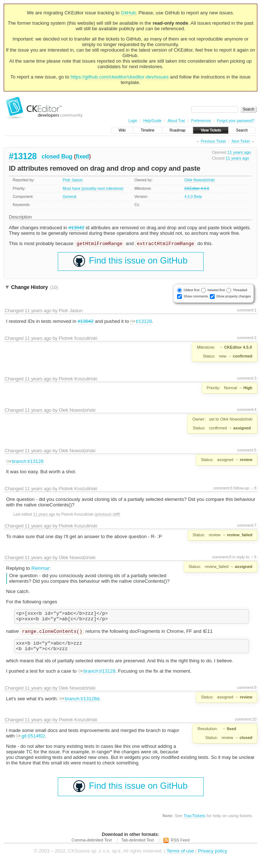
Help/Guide (152, 121)
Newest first (216, 291)
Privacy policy (212, 857)
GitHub (128, 13)
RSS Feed (180, 846)
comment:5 (247, 451)
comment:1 (247, 311)
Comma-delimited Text (91, 846)
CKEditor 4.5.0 (197, 189)
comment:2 (247, 338)
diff (116, 515)
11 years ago (239, 152)
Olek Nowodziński (200, 180)
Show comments (196, 297)
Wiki (122, 130)
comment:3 (247, 379)
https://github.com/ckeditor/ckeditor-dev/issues (120, 77)
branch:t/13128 (25, 462)
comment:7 (247, 526)
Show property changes (234, 297)
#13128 (23, 156)
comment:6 (223, 489)
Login (133, 121)
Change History (34, 288)
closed (51, 156)
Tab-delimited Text (138, 846)
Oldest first (192, 291)
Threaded (240, 291)
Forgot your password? (236, 121)
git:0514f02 (30, 742)
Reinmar (40, 569)
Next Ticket (241, 141)
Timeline (147, 130)
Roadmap (178, 130)
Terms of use (180, 857)
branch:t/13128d (79, 705)
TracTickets (194, 821)
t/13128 (141, 322)
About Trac (176, 121)
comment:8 (222, 558)
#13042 (76, 228)
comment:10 (246, 725)
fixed (82, 156)
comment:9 (247, 693)
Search (242, 130)
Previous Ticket (213, 141)
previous (103, 515)
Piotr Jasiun (73, 180)
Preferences (201, 121)
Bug (67, 156)
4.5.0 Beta (193, 197)
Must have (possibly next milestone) (93, 189)
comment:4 (247, 410)
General (69, 197)
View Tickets (211, 130)
